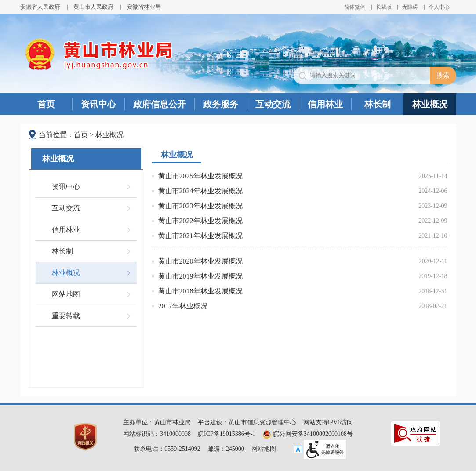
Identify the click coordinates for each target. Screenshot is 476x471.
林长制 (378, 104)
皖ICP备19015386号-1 (227, 434)
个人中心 (439, 7)
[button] (384, 7)
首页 (46, 104)
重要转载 (66, 316)
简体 (349, 7)
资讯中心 (98, 104)
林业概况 (430, 104)
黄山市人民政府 (93, 7)
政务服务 (221, 104)
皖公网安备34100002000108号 (308, 434)
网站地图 (66, 294)
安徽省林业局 (144, 7)
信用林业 (325, 104)
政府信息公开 (160, 104)
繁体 (360, 7)
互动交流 (273, 104)
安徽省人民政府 (40, 7)
